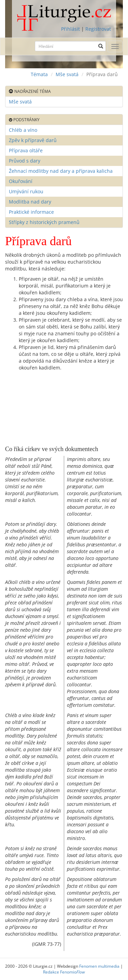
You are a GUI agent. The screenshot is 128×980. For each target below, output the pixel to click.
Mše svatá (67, 74)
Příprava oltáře (26, 150)
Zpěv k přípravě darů (33, 140)
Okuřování (21, 181)
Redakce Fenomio (64, 972)
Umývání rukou (26, 191)
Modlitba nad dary (30, 202)
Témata (39, 74)
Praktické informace (31, 212)
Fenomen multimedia (99, 966)
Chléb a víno (23, 130)
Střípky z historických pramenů (44, 222)
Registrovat (98, 29)
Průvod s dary (25, 161)
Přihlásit (70, 29)
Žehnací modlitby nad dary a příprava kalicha (61, 171)
